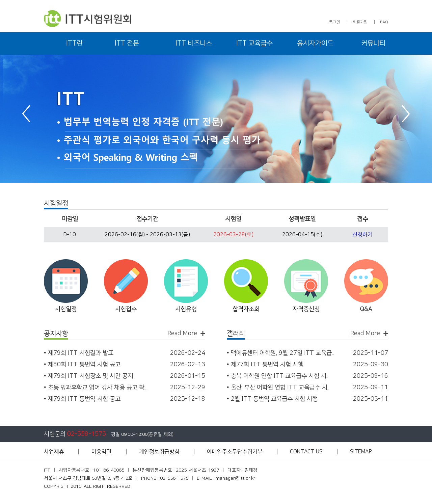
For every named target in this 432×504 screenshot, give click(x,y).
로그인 (335, 22)
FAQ (384, 22)
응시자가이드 (315, 43)
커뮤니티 (373, 43)
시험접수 (126, 309)
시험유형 (186, 309)
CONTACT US (306, 452)
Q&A (366, 309)
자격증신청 (306, 309)
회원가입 (360, 22)
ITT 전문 (127, 43)
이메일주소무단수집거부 (235, 452)
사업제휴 (54, 452)
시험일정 (66, 309)
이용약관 (102, 452)
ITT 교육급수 (254, 43)
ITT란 (74, 43)
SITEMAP (361, 452)
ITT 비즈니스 (194, 43)
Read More (182, 333)
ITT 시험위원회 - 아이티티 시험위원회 (88, 19)
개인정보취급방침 (159, 452)
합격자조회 (246, 309)
